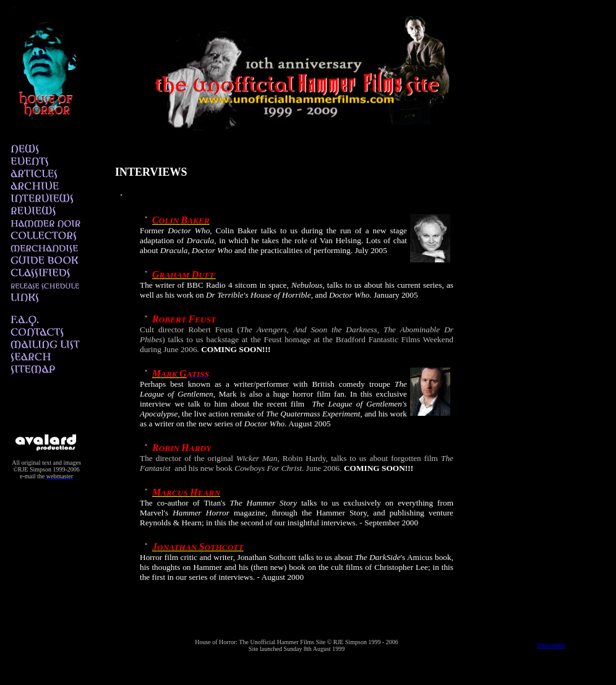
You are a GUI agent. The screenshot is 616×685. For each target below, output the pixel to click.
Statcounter (551, 645)
